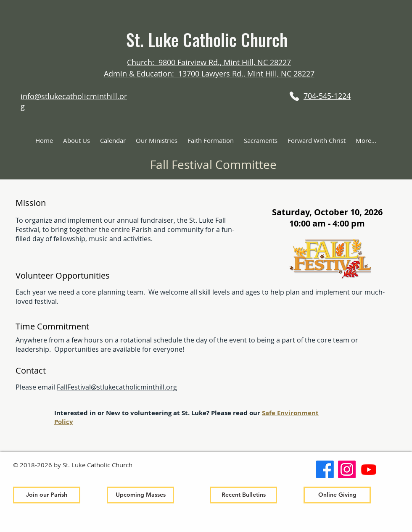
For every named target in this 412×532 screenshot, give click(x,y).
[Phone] (294, 96)
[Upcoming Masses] (140, 495)
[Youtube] (369, 469)
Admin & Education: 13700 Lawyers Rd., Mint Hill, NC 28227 (209, 74)
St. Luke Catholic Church (209, 40)
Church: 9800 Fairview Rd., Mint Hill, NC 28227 (209, 62)
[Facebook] (325, 469)
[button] (77, 141)
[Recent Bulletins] (243, 495)
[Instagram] (347, 469)
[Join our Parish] (47, 495)
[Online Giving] (337, 495)
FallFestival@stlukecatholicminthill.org (117, 387)
